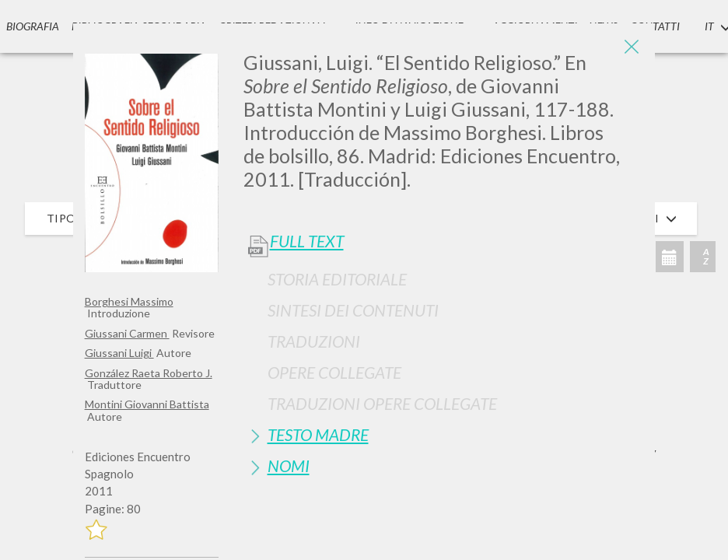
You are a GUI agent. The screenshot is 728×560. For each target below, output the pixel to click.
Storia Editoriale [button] (337, 279)
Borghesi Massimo (129, 301)
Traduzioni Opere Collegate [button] (382, 403)
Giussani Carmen (127, 333)
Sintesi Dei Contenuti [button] (353, 310)
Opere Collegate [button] (334, 372)
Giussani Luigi (119, 353)
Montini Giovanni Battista (147, 404)
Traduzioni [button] (314, 341)
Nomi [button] (289, 465)
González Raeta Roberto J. (149, 373)
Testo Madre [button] (318, 434)
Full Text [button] (307, 241)
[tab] (444, 279)
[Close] (632, 47)
